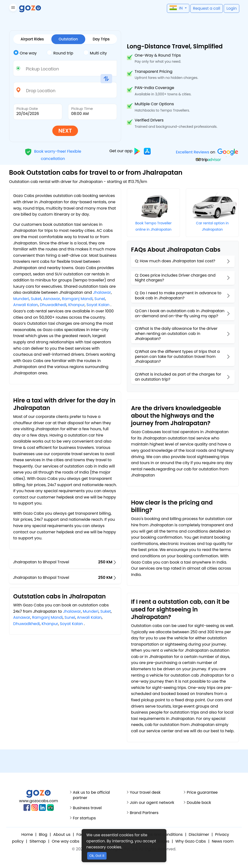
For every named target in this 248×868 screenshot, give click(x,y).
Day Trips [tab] (101, 39)
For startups (84, 818)
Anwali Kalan (26, 305)
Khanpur (77, 305)
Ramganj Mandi (77, 299)
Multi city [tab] (95, 53)
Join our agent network (152, 803)
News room (223, 841)
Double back (199, 803)
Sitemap (38, 841)
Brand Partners (144, 813)
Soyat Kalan (98, 305)
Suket (36, 299)
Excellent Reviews (193, 152)
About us (62, 834)
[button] (12, 8)
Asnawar (52, 299)
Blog (43, 834)
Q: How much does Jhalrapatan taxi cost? (175, 261)
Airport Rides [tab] (32, 39)
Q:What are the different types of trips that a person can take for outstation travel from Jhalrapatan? (177, 357)
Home (27, 834)
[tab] (30, 53)
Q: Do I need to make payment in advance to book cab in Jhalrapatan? (178, 295)
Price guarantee (202, 793)
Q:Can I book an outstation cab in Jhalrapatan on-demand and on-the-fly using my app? (180, 313)
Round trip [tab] (60, 53)
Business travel (87, 808)
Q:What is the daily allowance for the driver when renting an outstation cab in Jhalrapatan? (176, 334)
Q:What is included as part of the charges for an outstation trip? (178, 377)
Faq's (81, 834)
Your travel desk (145, 793)
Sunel (100, 299)
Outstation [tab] (68, 39)
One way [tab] (25, 53)
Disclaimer (199, 834)
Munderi (21, 299)
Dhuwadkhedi (53, 305)
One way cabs (66, 841)
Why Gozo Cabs (191, 841)
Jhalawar (102, 292)
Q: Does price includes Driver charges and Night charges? (175, 278)
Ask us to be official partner (91, 795)
